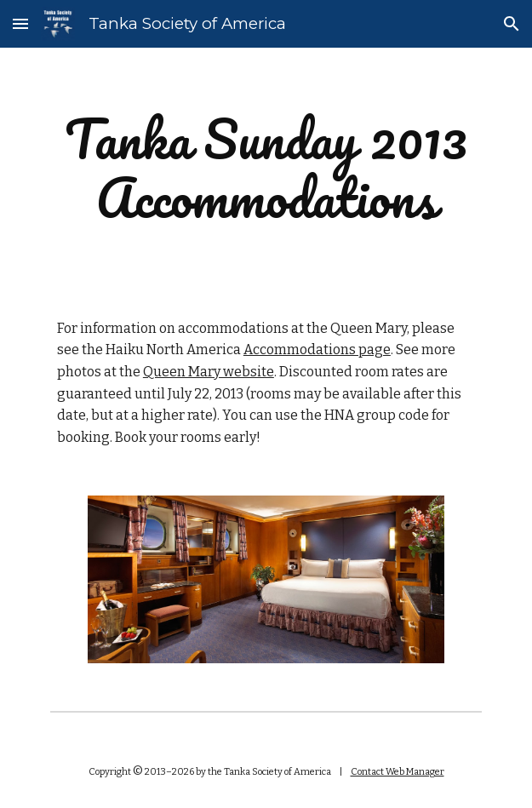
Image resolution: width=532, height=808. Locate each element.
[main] (266, 169)
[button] (20, 23)
